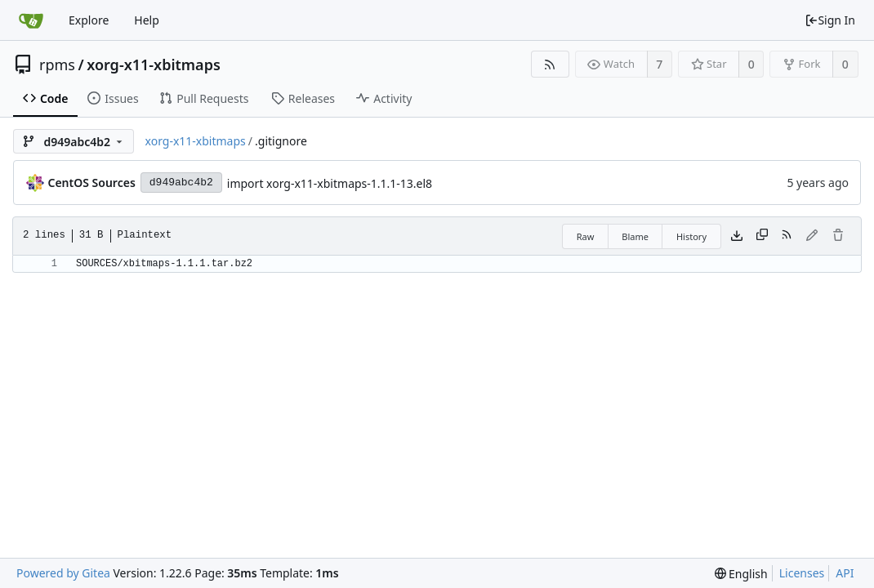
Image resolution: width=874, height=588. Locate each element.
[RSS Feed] (550, 64)
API (845, 573)
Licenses (802, 573)
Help (147, 20)
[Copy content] (762, 236)
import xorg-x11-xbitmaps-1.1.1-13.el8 (330, 183)
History (691, 236)
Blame (635, 236)
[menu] (741, 574)
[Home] (31, 20)
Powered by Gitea (63, 573)
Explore (89, 20)
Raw (586, 236)
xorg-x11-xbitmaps (154, 65)
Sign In (830, 20)
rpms (57, 65)
